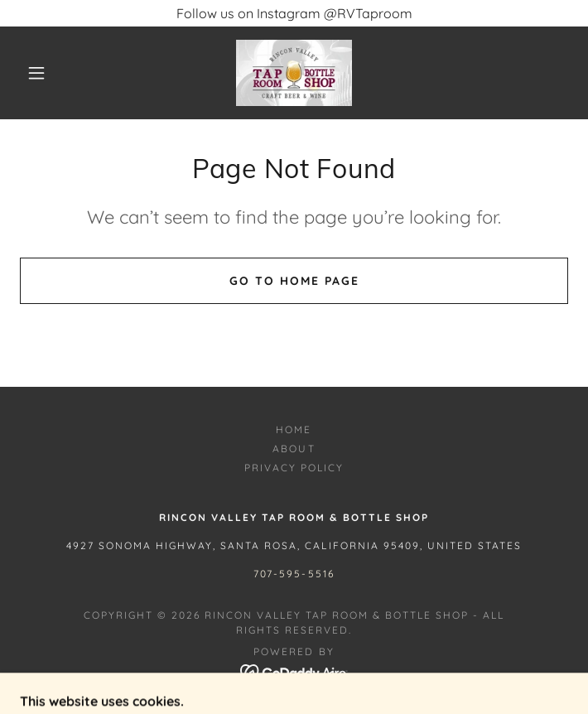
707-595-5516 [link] (294, 574)
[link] (294, 73)
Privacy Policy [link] (294, 468)
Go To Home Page (294, 281)
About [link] (294, 449)
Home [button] (294, 429)
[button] (47, 73)
